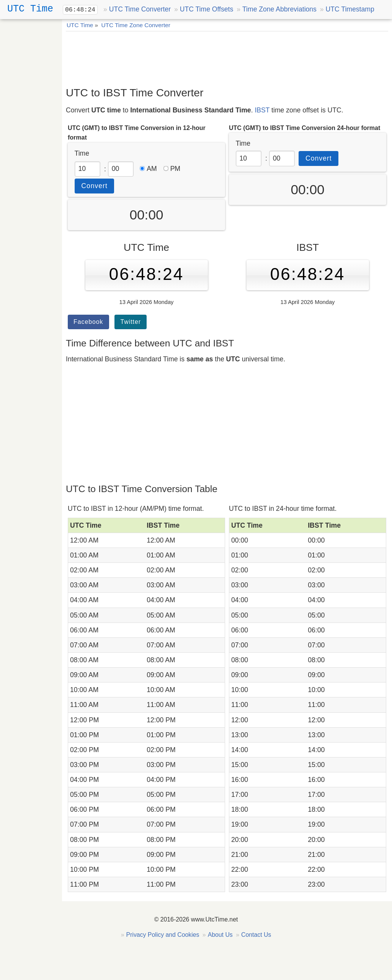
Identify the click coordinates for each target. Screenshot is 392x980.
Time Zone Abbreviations (279, 9)
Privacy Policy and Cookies (163, 935)
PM (172, 169)
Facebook (88, 322)
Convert (94, 186)
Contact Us (256, 935)
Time (82, 153)
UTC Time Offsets (207, 9)
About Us (220, 935)
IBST (262, 110)
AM (148, 169)
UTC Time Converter (140, 9)
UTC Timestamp (350, 9)
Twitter (131, 322)
